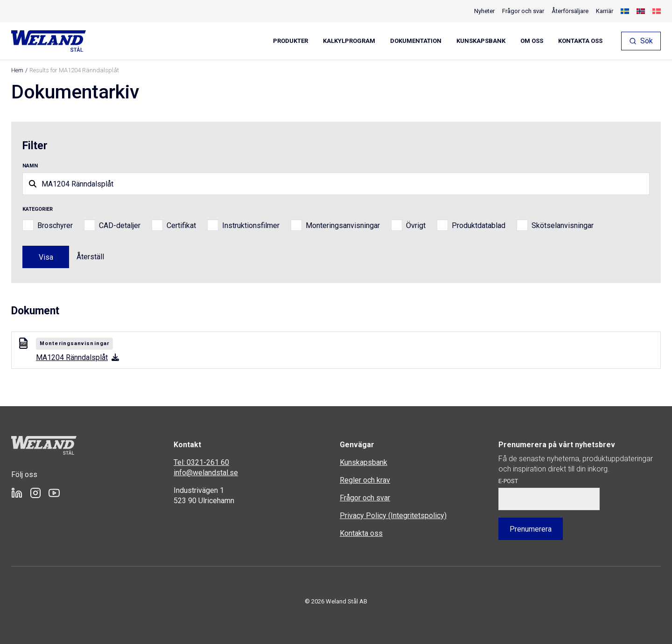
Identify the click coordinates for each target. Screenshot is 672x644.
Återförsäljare (570, 11)
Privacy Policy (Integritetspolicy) (393, 516)
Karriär (605, 11)
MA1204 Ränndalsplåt (77, 357)
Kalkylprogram (349, 41)
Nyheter (484, 11)
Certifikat (181, 225)
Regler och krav (365, 480)
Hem (17, 70)
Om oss (532, 41)
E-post (508, 481)
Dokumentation (416, 41)
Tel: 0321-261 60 (201, 462)
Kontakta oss (580, 41)
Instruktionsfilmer (251, 225)
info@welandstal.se (206, 473)
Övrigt (416, 225)
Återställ (90, 257)
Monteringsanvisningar (343, 225)
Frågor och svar (523, 11)
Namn (30, 166)
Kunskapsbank (481, 41)
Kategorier (38, 209)
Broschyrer (55, 225)
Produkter (290, 41)
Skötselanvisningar (563, 225)
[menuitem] (625, 11)
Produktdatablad (479, 225)
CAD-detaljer (120, 225)
